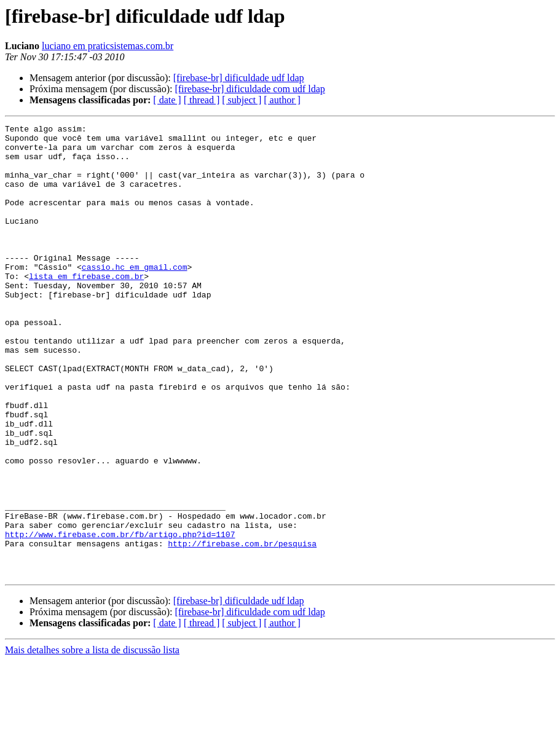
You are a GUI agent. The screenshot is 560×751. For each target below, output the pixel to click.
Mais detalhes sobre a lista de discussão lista (92, 740)
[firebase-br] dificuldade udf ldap (239, 78)
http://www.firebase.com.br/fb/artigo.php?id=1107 (120, 617)
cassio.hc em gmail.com (135, 296)
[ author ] (282, 100)
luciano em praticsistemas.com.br (108, 46)
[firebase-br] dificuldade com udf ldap (250, 89)
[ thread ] (202, 100)
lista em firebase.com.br (86, 307)
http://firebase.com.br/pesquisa (242, 628)
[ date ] (167, 100)
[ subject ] (242, 100)
